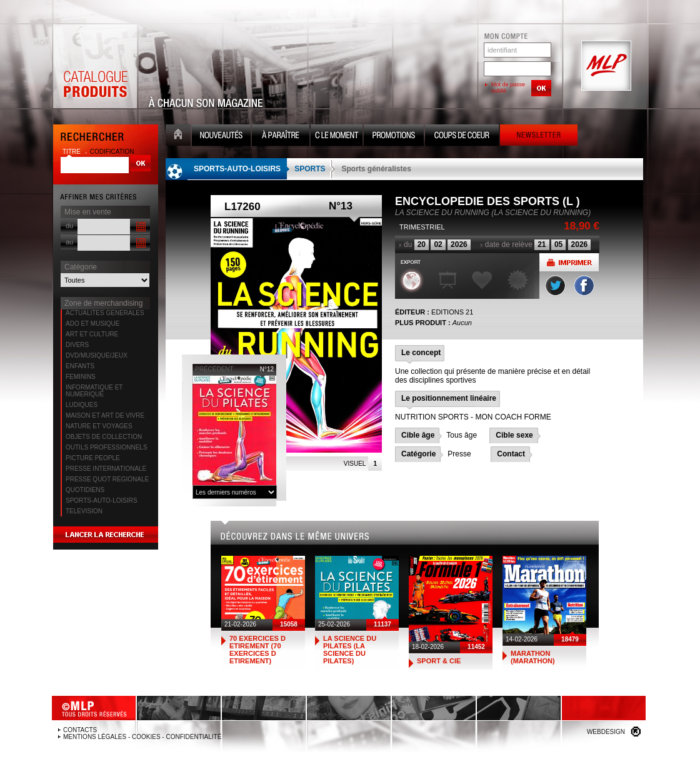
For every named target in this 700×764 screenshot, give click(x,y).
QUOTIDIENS (85, 490)
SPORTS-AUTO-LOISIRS (102, 500)
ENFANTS (80, 366)
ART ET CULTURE (92, 334)
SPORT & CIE (439, 661)
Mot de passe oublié (508, 88)
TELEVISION (84, 511)
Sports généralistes (376, 169)
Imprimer (569, 262)
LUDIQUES (82, 405)
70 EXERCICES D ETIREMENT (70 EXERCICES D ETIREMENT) (257, 650)
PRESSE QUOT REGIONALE (107, 479)
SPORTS (310, 169)
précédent (214, 369)
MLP (605, 66)
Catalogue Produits (95, 66)
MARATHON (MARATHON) (533, 657)
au (69, 242)
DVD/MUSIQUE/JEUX (97, 355)
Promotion (394, 137)
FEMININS (81, 377)
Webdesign (606, 732)
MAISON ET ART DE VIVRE (105, 415)
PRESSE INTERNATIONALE (106, 469)
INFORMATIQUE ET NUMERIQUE (94, 391)
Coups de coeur (462, 137)
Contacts (80, 730)
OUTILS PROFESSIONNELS (107, 447)
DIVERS (77, 345)
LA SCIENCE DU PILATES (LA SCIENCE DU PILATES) (350, 650)
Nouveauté (221, 137)
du (69, 226)
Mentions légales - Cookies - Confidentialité (142, 737)
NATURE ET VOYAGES (99, 426)
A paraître (281, 137)
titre (72, 152)
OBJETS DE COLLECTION (104, 437)
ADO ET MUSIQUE (93, 324)
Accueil (178, 137)
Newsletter (539, 137)
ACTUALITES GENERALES (105, 313)
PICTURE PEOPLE (93, 458)
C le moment (337, 137)
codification (112, 152)
